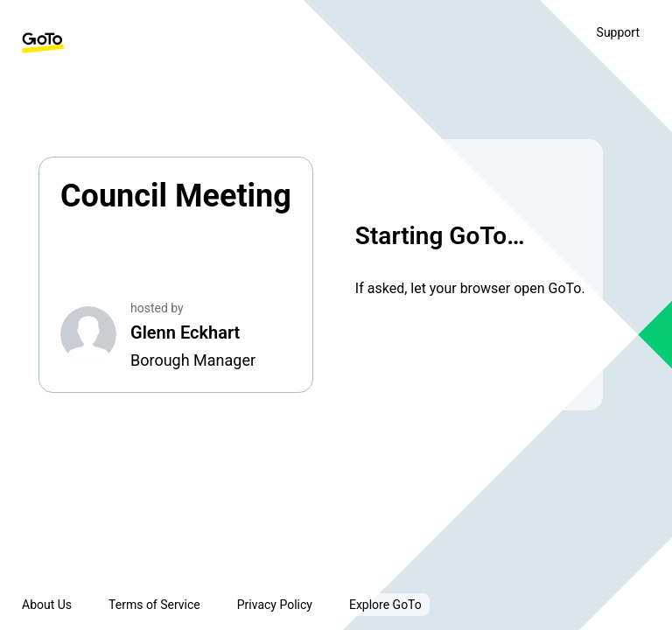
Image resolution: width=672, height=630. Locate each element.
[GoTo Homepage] (43, 43)
